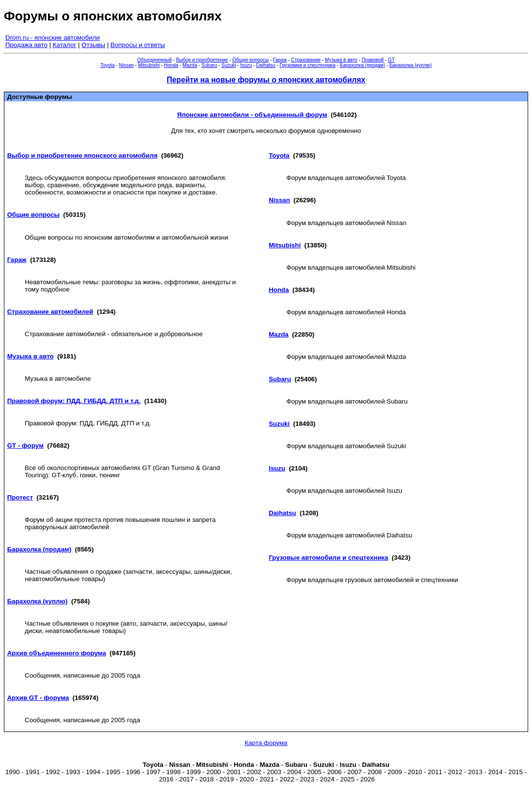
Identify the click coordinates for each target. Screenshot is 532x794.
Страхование (306, 60)
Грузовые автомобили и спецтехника (328, 558)
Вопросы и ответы (138, 45)
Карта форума (266, 743)
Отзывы (93, 45)
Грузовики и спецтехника (308, 65)
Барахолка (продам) (363, 65)
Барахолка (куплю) (411, 65)
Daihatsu (266, 65)
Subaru (209, 65)
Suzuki (228, 65)
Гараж (280, 60)
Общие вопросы (250, 60)
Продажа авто (26, 45)
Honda (171, 65)
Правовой (373, 60)
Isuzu (246, 65)
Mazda (190, 65)
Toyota (107, 65)
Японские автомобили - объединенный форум (252, 115)
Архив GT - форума (38, 698)
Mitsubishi (149, 65)
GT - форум (25, 446)
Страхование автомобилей (50, 312)
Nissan (126, 65)
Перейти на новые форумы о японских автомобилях (266, 80)
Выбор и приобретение (202, 60)
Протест (20, 497)
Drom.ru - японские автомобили (53, 38)
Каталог (64, 45)
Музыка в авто (341, 60)
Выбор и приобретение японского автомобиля (82, 155)
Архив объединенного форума (57, 653)
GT (391, 60)
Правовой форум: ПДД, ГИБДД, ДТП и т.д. (74, 401)
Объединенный (154, 60)
